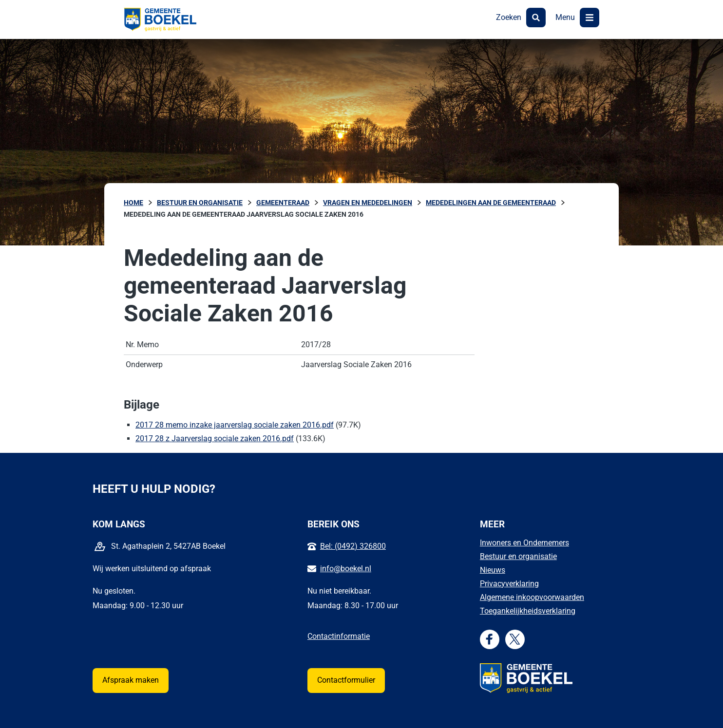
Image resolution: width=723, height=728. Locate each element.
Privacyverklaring (509, 584)
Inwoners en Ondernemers (524, 543)
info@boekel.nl (346, 569)
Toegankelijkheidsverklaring (528, 611)
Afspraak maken (131, 680)
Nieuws (493, 570)
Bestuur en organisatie (518, 556)
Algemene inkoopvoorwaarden (532, 597)
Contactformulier (346, 680)
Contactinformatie (339, 636)
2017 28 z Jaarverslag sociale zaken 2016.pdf (215, 439)
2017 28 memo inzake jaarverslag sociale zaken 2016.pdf (235, 425)
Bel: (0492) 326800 (353, 546)
